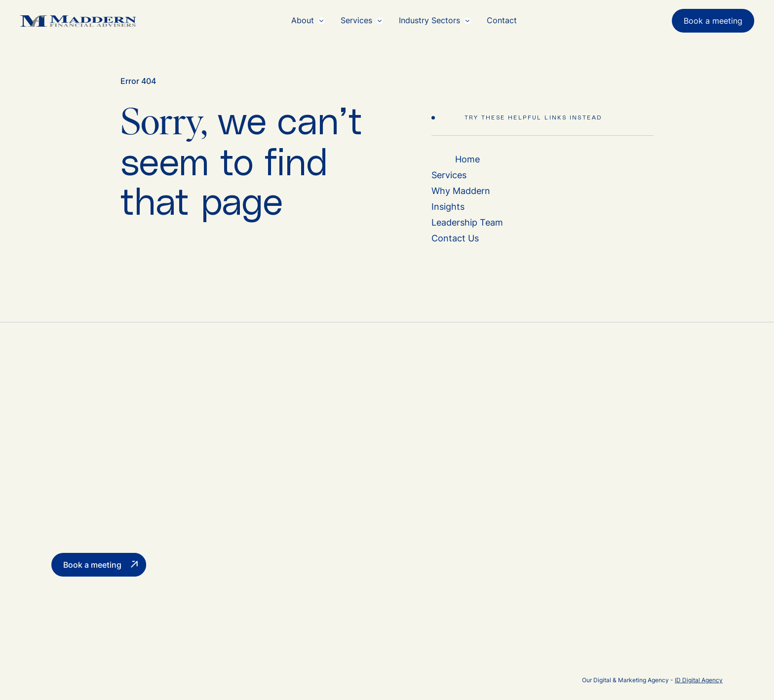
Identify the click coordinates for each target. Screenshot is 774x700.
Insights (448, 207)
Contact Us (455, 238)
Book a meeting (713, 21)
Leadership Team (467, 222)
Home (467, 159)
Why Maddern (461, 191)
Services (449, 175)
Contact (502, 20)
